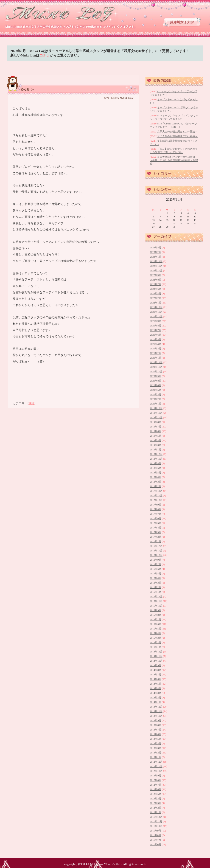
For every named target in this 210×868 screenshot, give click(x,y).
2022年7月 (156, 284)
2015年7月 (156, 619)
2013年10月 (156, 716)
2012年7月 (156, 785)
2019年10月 (156, 417)
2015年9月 (156, 610)
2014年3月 (156, 693)
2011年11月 (156, 821)
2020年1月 (156, 404)
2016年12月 (156, 546)
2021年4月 (156, 344)
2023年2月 (156, 252)
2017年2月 (156, 537)
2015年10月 (156, 606)
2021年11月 (156, 312)
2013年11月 (156, 711)
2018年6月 (156, 468)
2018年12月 (156, 454)
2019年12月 (156, 408)
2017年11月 (156, 495)
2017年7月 (156, 514)
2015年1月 (156, 647)
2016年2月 (156, 587)
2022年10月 (156, 270)
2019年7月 (156, 427)
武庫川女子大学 (182, 22)
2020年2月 (156, 399)
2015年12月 (156, 596)
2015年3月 (156, 638)
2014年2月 (156, 697)
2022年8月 (156, 280)
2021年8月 (156, 326)
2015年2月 (156, 642)
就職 (31, 403)
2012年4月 (156, 798)
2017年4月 (156, 528)
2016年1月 (156, 592)
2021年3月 (156, 348)
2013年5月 (156, 739)
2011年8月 (155, 835)
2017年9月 (156, 505)
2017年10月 (156, 500)
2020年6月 (156, 385)
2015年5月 (156, 629)
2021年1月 (156, 358)
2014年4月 (156, 688)
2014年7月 (156, 674)
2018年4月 (156, 477)
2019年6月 (156, 431)
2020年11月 (156, 367)
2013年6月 (156, 734)
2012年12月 (156, 762)
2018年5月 (156, 472)
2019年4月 (156, 440)
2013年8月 (156, 725)
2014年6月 (156, 679)
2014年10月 (156, 661)
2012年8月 (156, 780)
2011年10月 (156, 826)
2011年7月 (155, 840)
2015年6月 (156, 624)
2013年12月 (156, 707)
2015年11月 (156, 601)
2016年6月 (156, 569)
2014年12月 (156, 652)
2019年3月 (156, 445)
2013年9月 (156, 720)
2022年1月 (156, 303)
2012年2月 (156, 808)
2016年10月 (156, 555)
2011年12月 (156, 817)
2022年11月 (156, 266)
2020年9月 (156, 376)
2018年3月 (156, 482)
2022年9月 (156, 275)
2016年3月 (156, 583)
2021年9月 (156, 321)
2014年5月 (156, 684)
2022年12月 (156, 261)
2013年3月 (156, 748)
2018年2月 (156, 486)
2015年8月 (156, 615)
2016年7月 (156, 564)
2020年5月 (156, 390)
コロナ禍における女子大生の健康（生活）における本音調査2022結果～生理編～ (174, 160)
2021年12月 (156, 307)
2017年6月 (156, 518)
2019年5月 (156, 436)
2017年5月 (156, 523)
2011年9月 (155, 831)
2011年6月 (155, 844)
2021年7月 (156, 330)
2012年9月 (156, 775)
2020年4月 (156, 394)
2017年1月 (156, 541)
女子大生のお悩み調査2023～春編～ (177, 136)
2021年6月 (156, 335)
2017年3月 (156, 532)
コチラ (45, 55)
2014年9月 (156, 665)
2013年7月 (156, 730)
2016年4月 (156, 578)
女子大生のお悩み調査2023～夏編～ (177, 132)
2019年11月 (156, 413)
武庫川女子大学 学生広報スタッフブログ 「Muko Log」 (62, 14)
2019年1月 (156, 449)
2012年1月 (156, 812)
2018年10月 (156, 459)
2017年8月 (156, 509)
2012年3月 (156, 803)
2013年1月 (156, 757)
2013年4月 (156, 743)
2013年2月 (156, 753)
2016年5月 (156, 573)
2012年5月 (156, 794)
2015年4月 (156, 633)
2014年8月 (156, 670)
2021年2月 (156, 353)
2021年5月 (156, 339)
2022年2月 (156, 298)
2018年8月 (156, 463)
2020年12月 (156, 362)
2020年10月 (156, 371)
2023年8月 (156, 247)
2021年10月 (156, 316)
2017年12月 (156, 491)
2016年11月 (156, 551)
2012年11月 (156, 766)
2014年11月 (156, 656)
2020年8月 (156, 381)
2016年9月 (156, 560)
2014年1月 (156, 702)
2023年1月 (156, 257)
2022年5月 (156, 293)
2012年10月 (156, 771)
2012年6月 (156, 789)
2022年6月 (156, 289)
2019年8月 (156, 422)
